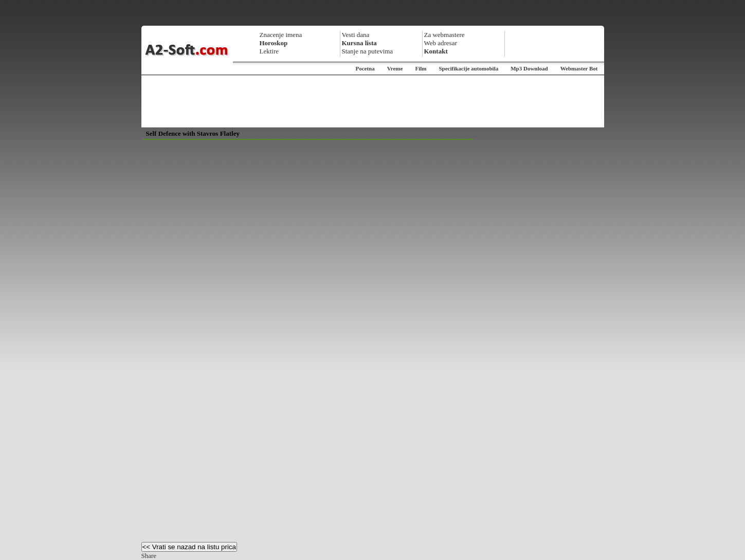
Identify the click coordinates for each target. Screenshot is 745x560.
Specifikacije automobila (468, 68)
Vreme (395, 68)
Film (421, 68)
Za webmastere (444, 35)
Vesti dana (356, 35)
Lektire (269, 51)
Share (149, 556)
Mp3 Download (529, 68)
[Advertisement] (373, 101)
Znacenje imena (281, 35)
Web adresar (441, 43)
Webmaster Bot (579, 68)
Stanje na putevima (368, 51)
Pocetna (365, 68)
